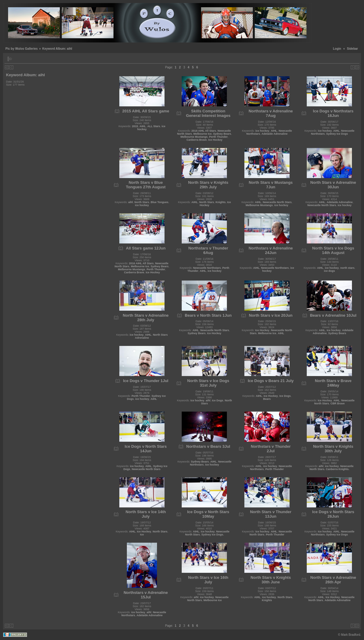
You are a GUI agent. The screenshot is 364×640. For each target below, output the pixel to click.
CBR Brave (338, 403)
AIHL (143, 126)
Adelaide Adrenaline (275, 134)
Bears (267, 399)
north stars (347, 268)
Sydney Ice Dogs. (213, 535)
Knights (221, 202)
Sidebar (352, 49)
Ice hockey (334, 330)
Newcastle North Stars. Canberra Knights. (331, 468)
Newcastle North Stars (277, 202)
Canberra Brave (197, 140)
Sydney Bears (222, 134)
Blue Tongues (160, 202)
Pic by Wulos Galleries (22, 49)
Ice (142, 535)
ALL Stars (154, 126)
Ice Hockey (215, 140)
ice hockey (262, 131)
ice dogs (329, 271)
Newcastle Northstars (207, 268)
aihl (130, 202)
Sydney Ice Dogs (337, 134)
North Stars (142, 202)
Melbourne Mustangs (194, 137)
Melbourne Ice (203, 134)
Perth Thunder (218, 137)
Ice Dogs (218, 400)
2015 (135, 126)
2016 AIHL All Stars (204, 131)
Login (337, 49)
